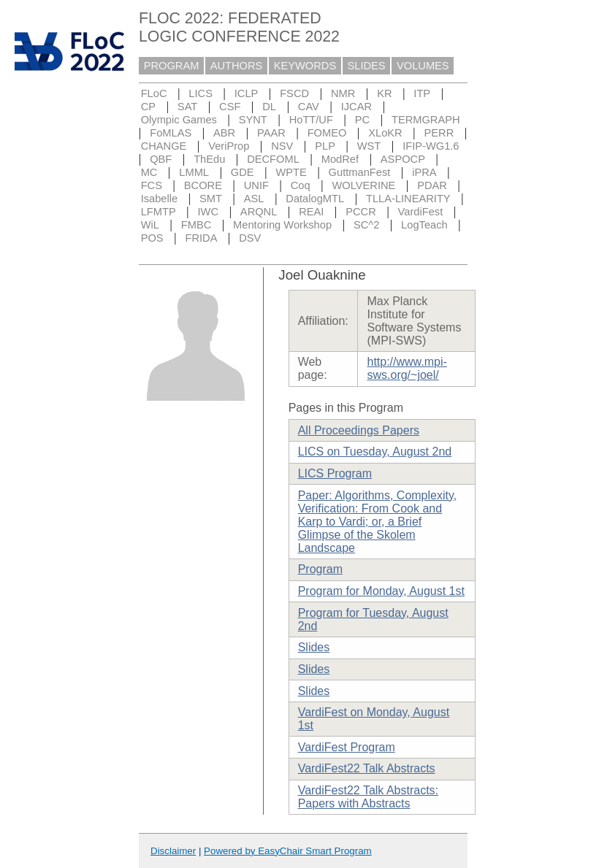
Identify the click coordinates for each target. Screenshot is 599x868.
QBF (161, 159)
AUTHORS (237, 66)
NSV (282, 146)
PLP (325, 146)
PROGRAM (172, 66)
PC (362, 120)
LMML (194, 172)
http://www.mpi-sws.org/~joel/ (407, 368)
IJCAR (356, 107)
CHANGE (164, 146)
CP (148, 107)
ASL (254, 199)
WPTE (291, 172)
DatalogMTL (315, 199)
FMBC (197, 225)
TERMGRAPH (426, 120)
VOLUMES (423, 66)
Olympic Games (179, 120)
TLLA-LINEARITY (408, 199)
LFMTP (159, 212)
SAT (187, 107)
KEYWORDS (305, 66)
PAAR (271, 133)
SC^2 (366, 225)
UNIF (256, 185)
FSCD (294, 93)
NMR (343, 93)
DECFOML (273, 159)
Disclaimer (173, 851)
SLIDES (367, 66)
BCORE (203, 185)
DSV (250, 238)
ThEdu (209, 159)
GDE (243, 172)
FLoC (154, 93)
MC (149, 172)
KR (384, 93)
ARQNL (259, 212)
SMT (211, 199)
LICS (201, 93)
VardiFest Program (347, 747)
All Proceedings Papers (359, 430)
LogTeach (424, 225)
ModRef (340, 159)
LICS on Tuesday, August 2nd (375, 452)
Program (320, 569)
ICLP (247, 93)
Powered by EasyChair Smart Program (288, 851)
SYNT (253, 120)
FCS (152, 185)
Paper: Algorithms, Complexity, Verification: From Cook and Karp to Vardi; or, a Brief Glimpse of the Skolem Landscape (378, 522)
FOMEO (327, 133)
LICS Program (335, 473)
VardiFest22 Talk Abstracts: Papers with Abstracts (368, 797)
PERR (439, 133)
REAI (311, 212)
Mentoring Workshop (282, 225)
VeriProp (229, 146)
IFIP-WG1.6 (431, 146)
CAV (309, 107)
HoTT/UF (311, 120)
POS (152, 238)
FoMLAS (171, 133)
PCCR (361, 212)
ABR (224, 133)
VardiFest (421, 212)
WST (369, 146)
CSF (230, 107)
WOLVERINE (364, 185)
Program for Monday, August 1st (381, 591)
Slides (314, 647)
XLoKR (385, 133)
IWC (209, 212)
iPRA (424, 172)
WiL (150, 225)
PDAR (432, 185)
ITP (422, 93)
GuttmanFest (360, 172)
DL (269, 107)
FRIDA (201, 238)
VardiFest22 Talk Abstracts (367, 768)
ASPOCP (403, 159)
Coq (301, 185)
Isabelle (160, 199)
